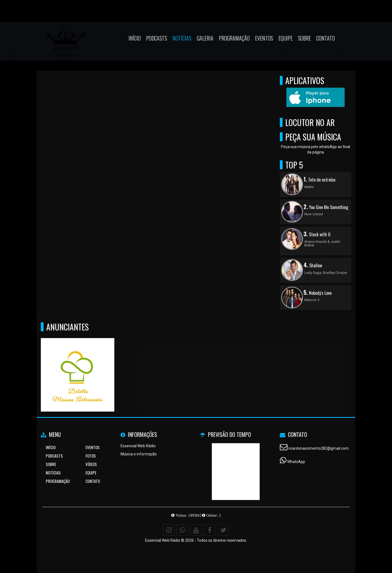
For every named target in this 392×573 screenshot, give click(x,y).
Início (135, 38)
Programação (234, 38)
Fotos (91, 456)
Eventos (264, 38)
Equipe (286, 38)
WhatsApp (296, 462)
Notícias (182, 38)
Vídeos (91, 464)
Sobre (304, 38)
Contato (326, 38)
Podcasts (157, 38)
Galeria (205, 38)
